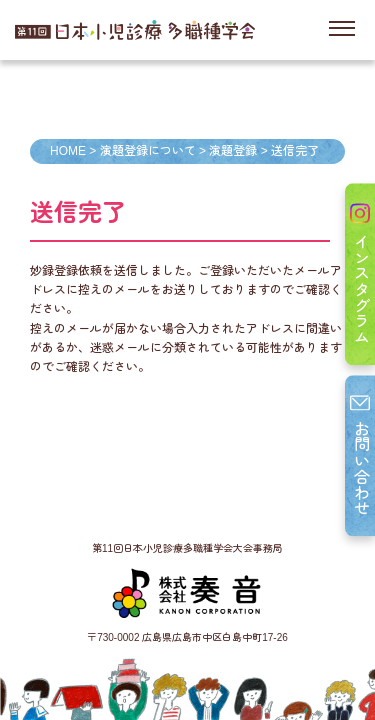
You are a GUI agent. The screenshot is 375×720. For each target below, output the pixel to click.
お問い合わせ (360, 455)
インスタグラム (360, 274)
